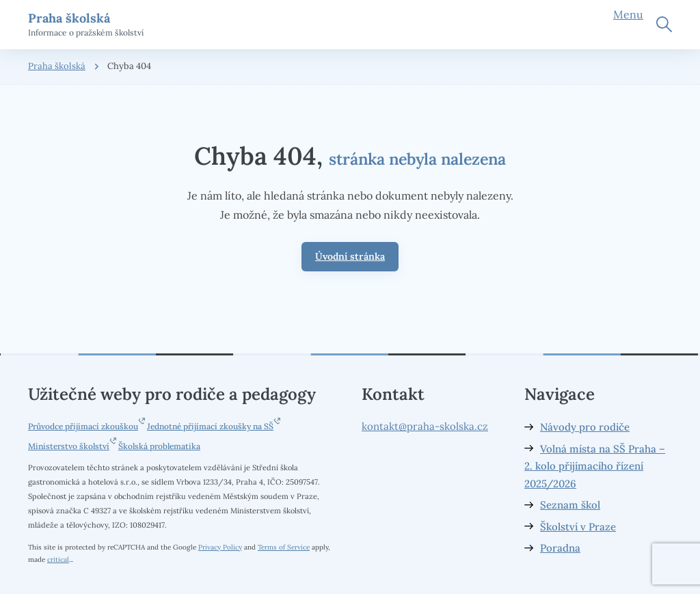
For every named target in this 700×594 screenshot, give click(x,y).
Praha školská (57, 66)
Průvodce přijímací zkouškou (83, 426)
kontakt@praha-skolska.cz (425, 426)
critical (58, 559)
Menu (628, 14)
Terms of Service (284, 547)
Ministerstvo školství (69, 446)
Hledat (664, 24)
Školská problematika (159, 446)
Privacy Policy (220, 547)
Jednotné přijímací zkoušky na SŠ (210, 426)
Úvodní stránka (350, 256)
